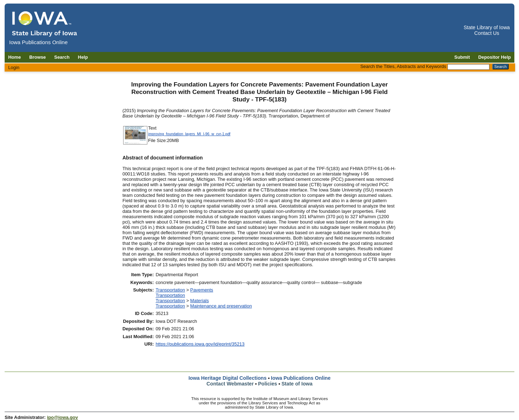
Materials (199, 301)
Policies (268, 384)
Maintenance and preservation (221, 306)
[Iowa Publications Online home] (45, 24)
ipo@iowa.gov (62, 417)
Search (62, 57)
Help (83, 57)
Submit (462, 57)
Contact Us (487, 33)
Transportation (170, 290)
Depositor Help (495, 57)
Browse (38, 57)
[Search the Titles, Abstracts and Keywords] (468, 67)
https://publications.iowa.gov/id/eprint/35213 (200, 344)
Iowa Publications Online (301, 378)
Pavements (201, 290)
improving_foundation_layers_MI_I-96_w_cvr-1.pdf (189, 134)
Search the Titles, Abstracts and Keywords (403, 66)
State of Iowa (297, 384)
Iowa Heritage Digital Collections (227, 378)
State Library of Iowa (487, 27)
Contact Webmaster (230, 384)
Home (15, 57)
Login (14, 67)
